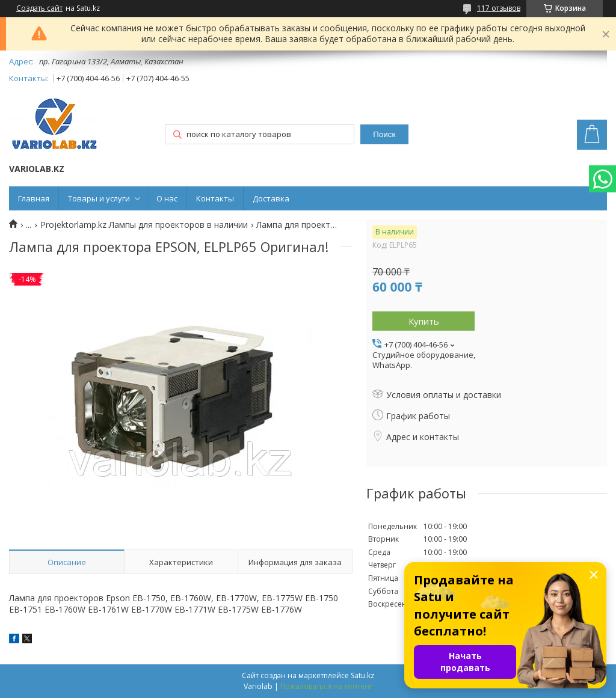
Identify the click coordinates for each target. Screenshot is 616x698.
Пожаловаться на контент (326, 686)
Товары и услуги (99, 198)
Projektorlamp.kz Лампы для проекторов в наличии (144, 225)
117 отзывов (499, 8)
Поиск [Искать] (384, 134)
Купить (424, 321)
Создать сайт (39, 8)
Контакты (215, 198)
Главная (34, 198)
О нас (167, 198)
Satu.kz (362, 675)
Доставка (271, 198)
